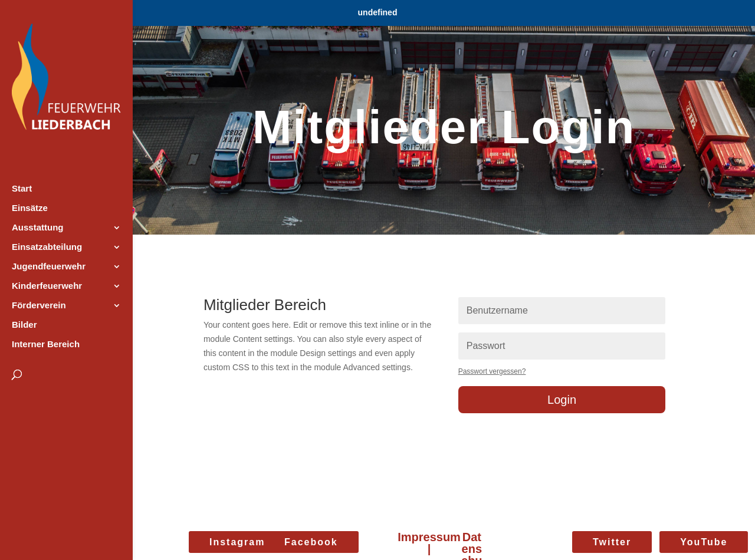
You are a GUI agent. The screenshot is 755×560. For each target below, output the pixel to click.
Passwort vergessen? (492, 371)
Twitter (612, 542)
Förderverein (39, 306)
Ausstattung (38, 228)
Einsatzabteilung (47, 247)
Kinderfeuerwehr (47, 286)
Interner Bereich (46, 345)
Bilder (24, 325)
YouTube (704, 542)
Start (22, 189)
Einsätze (30, 208)
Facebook (311, 542)
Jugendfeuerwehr (49, 267)
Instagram (237, 542)
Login (562, 400)
